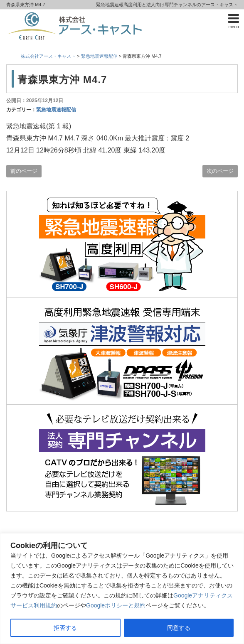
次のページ (220, 171)
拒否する (65, 628)
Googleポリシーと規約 (116, 605)
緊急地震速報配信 (56, 110)
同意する (179, 628)
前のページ (24, 171)
